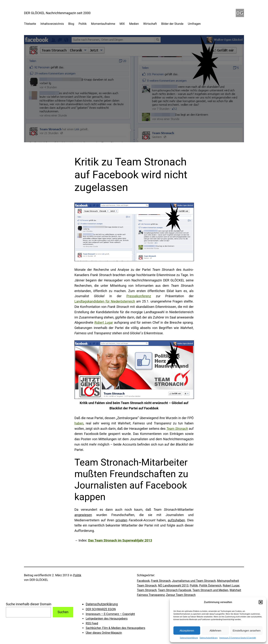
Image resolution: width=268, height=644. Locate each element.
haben (79, 423)
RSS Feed (92, 623)
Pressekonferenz (139, 296)
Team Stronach (147, 590)
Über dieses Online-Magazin (104, 633)
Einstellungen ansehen (247, 631)
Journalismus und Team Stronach (194, 581)
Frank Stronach (161, 581)
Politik (77, 575)
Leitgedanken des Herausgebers (107, 619)
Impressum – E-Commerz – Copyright (110, 614)
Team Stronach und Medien (210, 590)
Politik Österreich (210, 586)
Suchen (63, 612)
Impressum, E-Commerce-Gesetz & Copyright (238, 638)
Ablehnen (215, 631)
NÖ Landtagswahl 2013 (173, 586)
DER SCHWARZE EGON (101, 609)
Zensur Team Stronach (181, 595)
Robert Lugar (231, 586)
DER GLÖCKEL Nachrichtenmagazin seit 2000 (57, 13)
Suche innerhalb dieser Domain (29, 604)
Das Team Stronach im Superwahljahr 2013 (120, 540)
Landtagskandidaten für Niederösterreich (105, 301)
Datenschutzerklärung (189, 638)
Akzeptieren (187, 631)
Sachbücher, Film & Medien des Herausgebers (115, 628)
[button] (261, 602)
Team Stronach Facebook (175, 590)
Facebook (143, 581)
